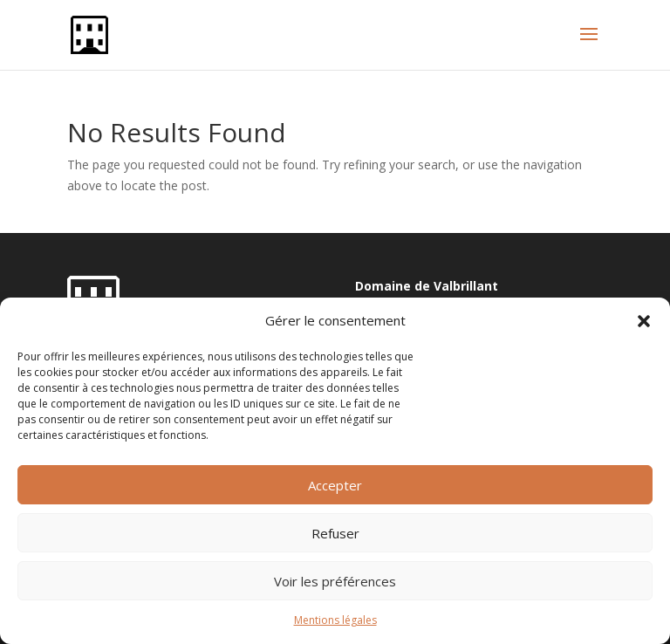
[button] (644, 321)
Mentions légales (335, 620)
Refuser (335, 533)
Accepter (335, 485)
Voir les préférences (335, 581)
